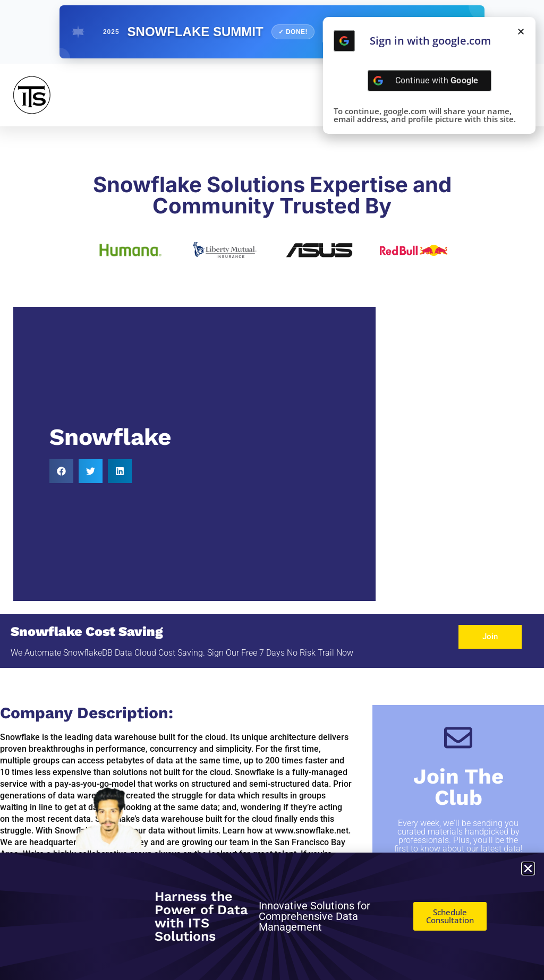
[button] (61, 471)
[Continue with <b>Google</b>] (344, 41)
